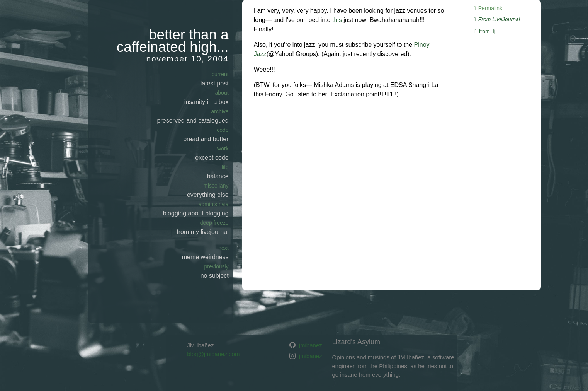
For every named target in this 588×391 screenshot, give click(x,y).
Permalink (487, 8)
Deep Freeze (214, 223)
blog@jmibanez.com (213, 354)
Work (223, 149)
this (337, 20)
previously (217, 266)
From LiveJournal (496, 19)
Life (225, 167)
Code (223, 130)
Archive (220, 111)
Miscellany (216, 186)
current (220, 74)
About (222, 93)
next (223, 248)
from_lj (484, 31)
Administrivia (214, 204)
